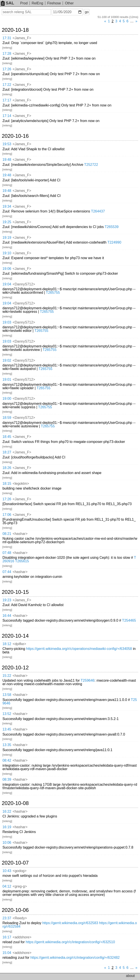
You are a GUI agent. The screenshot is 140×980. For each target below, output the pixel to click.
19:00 (7, 399)
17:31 (7, 38)
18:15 (7, 484)
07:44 (7, 572)
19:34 (7, 206)
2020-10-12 (15, 668)
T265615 (22, 561)
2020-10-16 (15, 136)
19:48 (7, 160)
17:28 (7, 54)
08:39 (7, 779)
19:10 (7, 253)
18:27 (7, 452)
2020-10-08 (15, 803)
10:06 (7, 843)
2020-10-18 (15, 30)
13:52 (7, 714)
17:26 (7, 69)
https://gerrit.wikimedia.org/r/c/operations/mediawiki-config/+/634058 (79, 649)
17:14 (7, 116)
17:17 (7, 100)
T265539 (112, 227)
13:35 (7, 745)
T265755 (53, 293)
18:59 (7, 418)
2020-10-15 (15, 592)
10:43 (7, 871)
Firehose (54, 3)
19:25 (7, 222)
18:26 (7, 468)
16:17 (7, 937)
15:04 (7, 953)
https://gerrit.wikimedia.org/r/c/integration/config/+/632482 (75, 958)
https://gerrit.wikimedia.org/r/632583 (70, 923)
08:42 (7, 760)
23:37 (7, 918)
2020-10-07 (15, 863)
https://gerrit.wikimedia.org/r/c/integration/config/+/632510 (70, 942)
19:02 (7, 360)
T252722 (91, 165)
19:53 (7, 144)
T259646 (88, 680)
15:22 (7, 676)
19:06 (7, 269)
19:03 (7, 322)
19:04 (7, 284)
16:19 (7, 827)
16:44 (7, 616)
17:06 (7, 515)
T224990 (114, 242)
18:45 (7, 437)
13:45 (7, 729)
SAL (7, 3)
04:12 (7, 886)
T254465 (129, 620)
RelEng (37, 3)
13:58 (7, 695)
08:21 (7, 534)
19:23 (7, 600)
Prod (24, 3)
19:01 (7, 379)
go (87, 12)
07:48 (7, 553)
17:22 (7, 85)
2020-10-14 (15, 636)
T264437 (98, 211)
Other (69, 3)
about (130, 976)
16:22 (7, 811)
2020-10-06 (15, 910)
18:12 (7, 644)
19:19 (7, 238)
